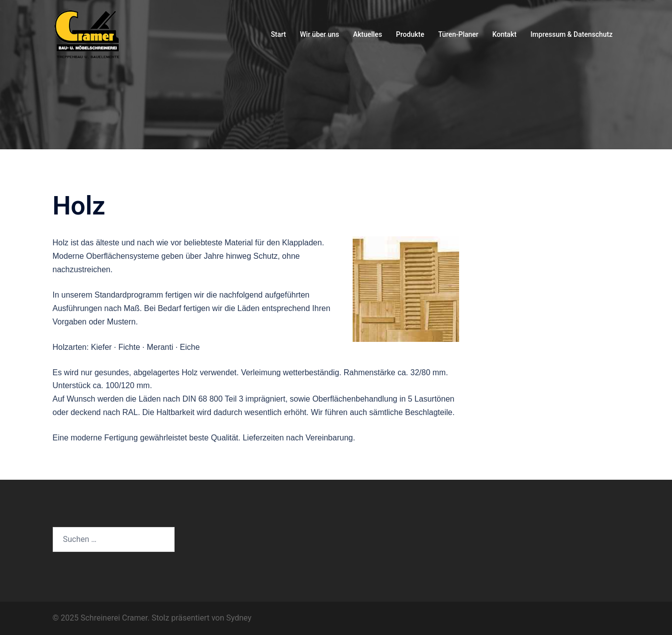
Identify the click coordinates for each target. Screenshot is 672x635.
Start (278, 34)
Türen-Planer (458, 34)
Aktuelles (368, 34)
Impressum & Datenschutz (571, 34)
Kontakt (505, 34)
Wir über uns (320, 34)
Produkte (410, 34)
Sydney (239, 618)
